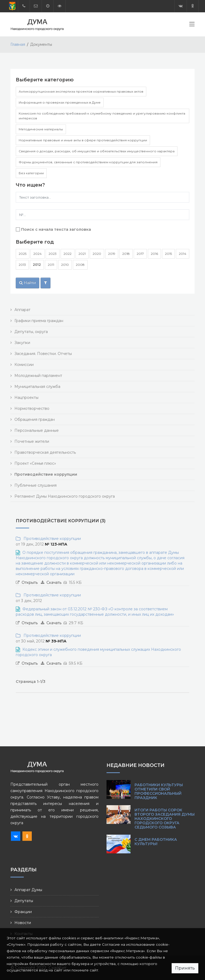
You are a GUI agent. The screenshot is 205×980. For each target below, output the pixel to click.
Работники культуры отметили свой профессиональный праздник (159, 791)
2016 (154, 254)
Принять (185, 968)
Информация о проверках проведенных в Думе (60, 102)
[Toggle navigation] (192, 25)
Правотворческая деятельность (45, 452)
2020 (97, 254)
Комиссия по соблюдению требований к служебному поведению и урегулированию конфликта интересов (102, 116)
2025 (23, 254)
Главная (18, 44)
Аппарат (22, 310)
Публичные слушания (36, 485)
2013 (22, 265)
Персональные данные (37, 430)
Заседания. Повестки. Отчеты (43, 354)
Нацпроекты (26, 398)
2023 (53, 254)
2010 (65, 265)
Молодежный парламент (38, 376)
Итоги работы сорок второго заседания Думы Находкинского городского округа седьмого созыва (165, 819)
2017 (140, 254)
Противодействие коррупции (51, 539)
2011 (51, 265)
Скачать (54, 582)
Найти (27, 283)
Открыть (30, 582)
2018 (126, 254)
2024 (38, 254)
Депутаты (24, 901)
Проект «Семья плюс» (35, 463)
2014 (183, 254)
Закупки (22, 343)
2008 (80, 265)
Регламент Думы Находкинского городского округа (65, 496)
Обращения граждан (35, 419)
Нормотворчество (32, 408)
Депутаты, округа (31, 332)
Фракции (23, 912)
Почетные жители (32, 441)
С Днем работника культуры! (156, 842)
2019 (112, 254)
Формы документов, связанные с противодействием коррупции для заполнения (88, 162)
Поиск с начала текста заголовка (56, 229)
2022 (68, 254)
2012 (37, 265)
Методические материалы (41, 129)
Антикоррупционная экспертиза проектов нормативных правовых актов (81, 91)
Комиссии (24, 365)
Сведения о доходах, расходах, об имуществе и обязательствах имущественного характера (97, 151)
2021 (82, 254)
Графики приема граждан (39, 321)
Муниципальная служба (37, 387)
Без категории (31, 173)
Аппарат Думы (28, 890)
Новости (23, 923)
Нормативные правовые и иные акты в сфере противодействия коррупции (83, 140)
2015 (168, 254)
